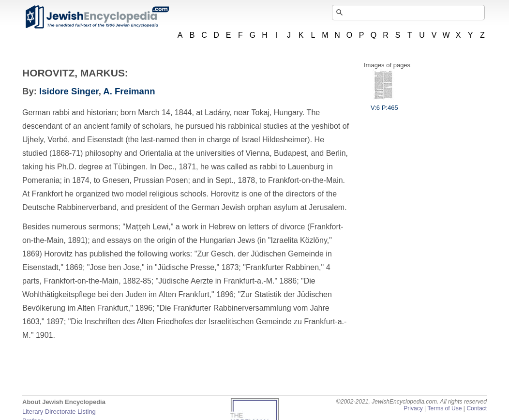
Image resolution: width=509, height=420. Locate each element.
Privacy (413, 408)
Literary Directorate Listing (59, 412)
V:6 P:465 (384, 104)
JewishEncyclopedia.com (97, 17)
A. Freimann (129, 91)
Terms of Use (444, 408)
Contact (477, 408)
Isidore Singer (69, 91)
